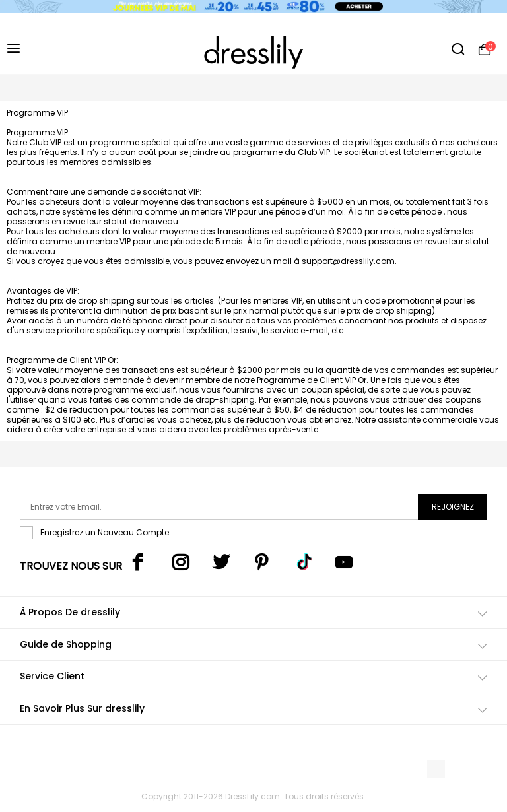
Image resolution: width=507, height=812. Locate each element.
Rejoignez (453, 507)
